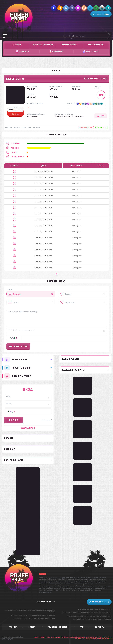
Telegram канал (101, 14)
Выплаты (17, 127)
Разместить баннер (56, 52)
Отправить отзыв (18, 346)
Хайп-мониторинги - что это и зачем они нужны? (34, 619)
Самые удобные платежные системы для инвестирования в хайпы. (30, 611)
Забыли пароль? (46, 420)
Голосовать (9, 127)
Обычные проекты (96, 45)
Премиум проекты (70, 45)
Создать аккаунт (28, 428)
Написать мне (28, 360)
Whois (31, 127)
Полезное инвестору (58, 627)
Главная (13, 627)
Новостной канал (28, 368)
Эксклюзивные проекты (43, 45)
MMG (87, 107)
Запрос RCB (102, 127)
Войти (14, 420)
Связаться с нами (46, 602)
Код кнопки (38, 127)
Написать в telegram (91, 52)
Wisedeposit (14, 79)
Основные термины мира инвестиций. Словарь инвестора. (87, 613)
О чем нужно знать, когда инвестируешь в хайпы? (33, 615)
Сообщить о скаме (86, 127)
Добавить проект (22, 52)
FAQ (82, 627)
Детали (101, 116)
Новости (33, 627)
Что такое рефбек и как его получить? (95, 609)
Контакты (99, 627)
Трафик (24, 127)
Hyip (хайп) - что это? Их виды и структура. (92, 619)
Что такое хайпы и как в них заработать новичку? (89, 616)
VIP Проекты (17, 45)
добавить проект (28, 376)
